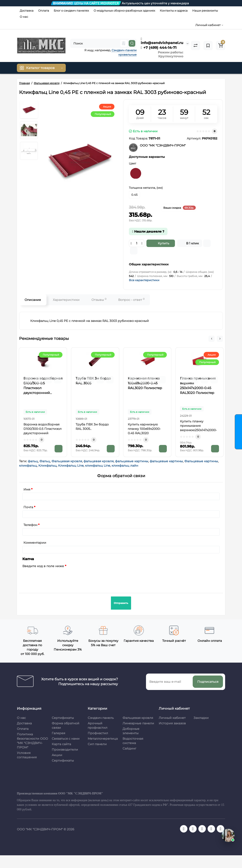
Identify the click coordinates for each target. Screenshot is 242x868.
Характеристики (66, 300)
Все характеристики (144, 280)
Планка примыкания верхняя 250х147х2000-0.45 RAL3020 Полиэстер (198, 385)
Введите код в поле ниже (43, 566)
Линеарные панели (138, 723)
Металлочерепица (103, 739)
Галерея (58, 733)
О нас (24, 17)
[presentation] (56, 578)
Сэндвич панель (101, 718)
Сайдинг (129, 748)
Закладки (201, 718)
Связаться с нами (66, 739)
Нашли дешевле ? (148, 231)
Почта (28, 507)
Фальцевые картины (201, 461)
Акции (57, 755)
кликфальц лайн (125, 466)
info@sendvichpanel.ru (162, 41)
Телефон (30, 525)
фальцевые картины (132, 461)
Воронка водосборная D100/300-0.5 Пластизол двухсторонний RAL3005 (43, 386)
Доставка (27, 11)
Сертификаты (63, 718)
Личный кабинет (172, 718)
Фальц (45, 461)
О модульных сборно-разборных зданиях (124, 11)
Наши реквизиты (205, 11)
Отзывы (99, 300)
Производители (65, 750)
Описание (33, 300)
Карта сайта (61, 744)
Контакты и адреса (174, 11)
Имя (27, 489)
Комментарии (35, 543)
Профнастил (98, 733)
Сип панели (97, 744)
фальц (33, 461)
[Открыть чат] (228, 835)
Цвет (133, 163)
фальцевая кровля (99, 461)
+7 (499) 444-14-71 (159, 48)
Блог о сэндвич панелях (71, 11)
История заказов (172, 723)
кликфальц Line (98, 466)
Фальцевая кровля (67, 461)
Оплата (44, 11)
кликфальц (28, 466)
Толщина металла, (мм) (146, 188)
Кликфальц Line (71, 466)
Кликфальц (47, 466)
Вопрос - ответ (131, 300)
